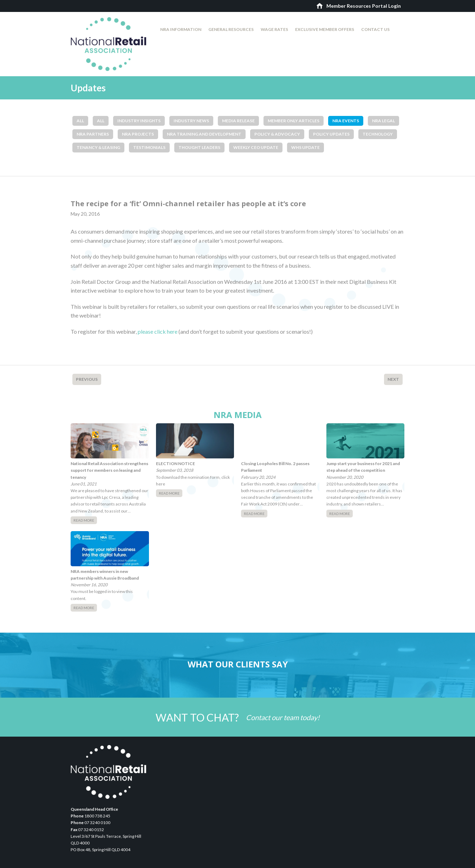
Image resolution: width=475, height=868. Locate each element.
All (80, 121)
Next (393, 379)
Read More (84, 520)
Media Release (238, 121)
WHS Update (305, 147)
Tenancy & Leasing (98, 147)
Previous (87, 379)
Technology (378, 134)
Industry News (191, 121)
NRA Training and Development (204, 134)
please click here (158, 331)
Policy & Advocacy (277, 134)
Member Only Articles (294, 121)
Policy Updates (331, 134)
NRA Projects (138, 134)
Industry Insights (139, 121)
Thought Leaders (199, 147)
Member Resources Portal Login (364, 6)
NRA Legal (383, 121)
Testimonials (149, 147)
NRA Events (346, 121)
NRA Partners (93, 134)
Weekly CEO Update (256, 147)
